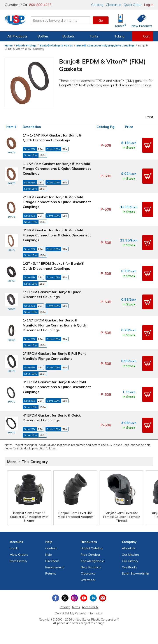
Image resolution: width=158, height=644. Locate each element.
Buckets (69, 36)
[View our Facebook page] (56, 598)
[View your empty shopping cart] (143, 36)
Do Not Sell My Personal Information (79, 613)
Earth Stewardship (135, 573)
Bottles (43, 36)
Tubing (119, 36)
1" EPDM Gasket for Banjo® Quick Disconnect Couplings (52, 294)
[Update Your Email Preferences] (103, 598)
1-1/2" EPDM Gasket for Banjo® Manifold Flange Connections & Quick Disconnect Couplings (54, 325)
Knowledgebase (93, 561)
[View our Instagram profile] (74, 598)
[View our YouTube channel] (84, 598)
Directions (52, 561)
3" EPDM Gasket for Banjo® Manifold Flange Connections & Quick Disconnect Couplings (57, 387)
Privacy (65, 607)
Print (146, 117)
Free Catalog (90, 555)
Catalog (97, 5)
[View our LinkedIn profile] (93, 598)
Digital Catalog (92, 548)
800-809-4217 (40, 5)
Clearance (114, 5)
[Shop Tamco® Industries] (120, 20)
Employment (54, 567)
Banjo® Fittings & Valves (56, 45)
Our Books (130, 567)
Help (49, 555)
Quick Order (133, 5)
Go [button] (101, 20)
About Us (129, 548)
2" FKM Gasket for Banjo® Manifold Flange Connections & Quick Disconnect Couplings (57, 202)
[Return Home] (17, 21)
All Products (18, 36)
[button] (148, 145)
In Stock (129, 148)
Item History (19, 561)
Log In (149, 5)
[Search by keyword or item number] (62, 20)
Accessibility (90, 607)
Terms (76, 607)
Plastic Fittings (26, 45)
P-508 (106, 145)
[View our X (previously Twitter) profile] (65, 598)
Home (9, 45)
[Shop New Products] (140, 20)
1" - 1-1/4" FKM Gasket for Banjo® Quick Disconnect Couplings (52, 138)
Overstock (88, 580)
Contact (51, 548)
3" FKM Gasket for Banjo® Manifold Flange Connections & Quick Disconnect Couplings (57, 235)
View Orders (19, 555)
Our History (130, 561)
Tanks (94, 36)
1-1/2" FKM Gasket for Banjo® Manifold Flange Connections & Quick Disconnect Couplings (57, 169)
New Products (91, 567)
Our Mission (130, 555)
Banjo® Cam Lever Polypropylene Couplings (105, 45)
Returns (51, 573)
